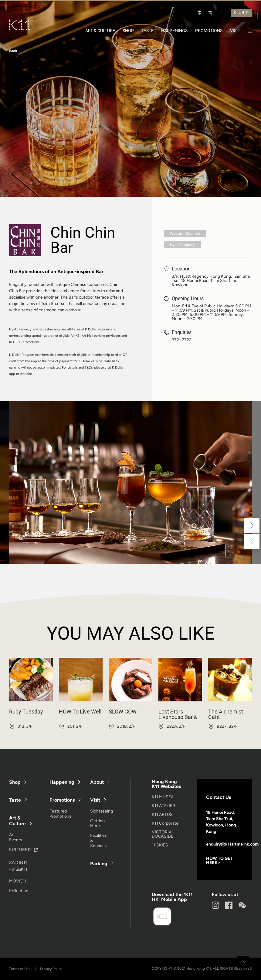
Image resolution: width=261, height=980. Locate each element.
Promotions (62, 800)
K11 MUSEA (163, 797)
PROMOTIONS (209, 31)
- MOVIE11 (18, 879)
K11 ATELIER (163, 806)
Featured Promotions (60, 814)
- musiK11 (18, 869)
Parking (99, 864)
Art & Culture (17, 821)
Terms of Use (20, 969)
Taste (15, 800)
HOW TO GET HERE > (219, 861)
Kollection (19, 891)
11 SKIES (160, 845)
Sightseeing (102, 811)
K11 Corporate (165, 823)
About (97, 782)
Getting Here (97, 823)
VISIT (235, 31)
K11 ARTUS (162, 814)
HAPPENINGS (174, 31)
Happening (62, 782)
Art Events (16, 837)
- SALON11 (18, 860)
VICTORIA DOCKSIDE (163, 834)
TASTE (147, 31)
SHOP (128, 31)
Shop (15, 782)
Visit (95, 800)
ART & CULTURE (100, 31)
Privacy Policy (51, 969)
